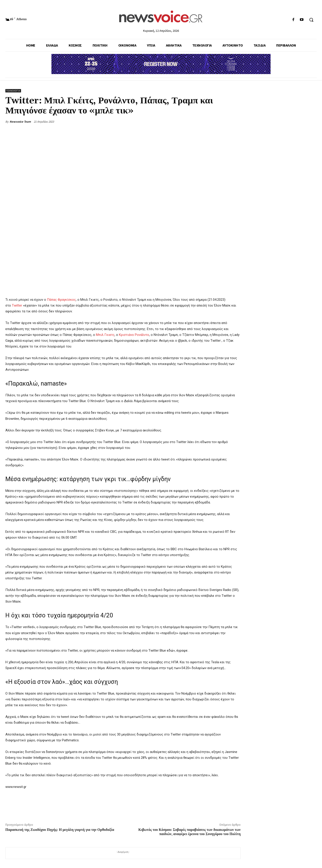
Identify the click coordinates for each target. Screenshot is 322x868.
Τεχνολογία (13, 91)
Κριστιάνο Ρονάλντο (134, 335)
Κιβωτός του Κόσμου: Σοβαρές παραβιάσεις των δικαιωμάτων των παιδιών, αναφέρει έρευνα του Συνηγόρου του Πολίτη (190, 832)
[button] (311, 20)
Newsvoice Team (20, 122)
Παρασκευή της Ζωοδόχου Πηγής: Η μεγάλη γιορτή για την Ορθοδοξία (60, 830)
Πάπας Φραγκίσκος (61, 300)
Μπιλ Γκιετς (105, 335)
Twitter (17, 306)
